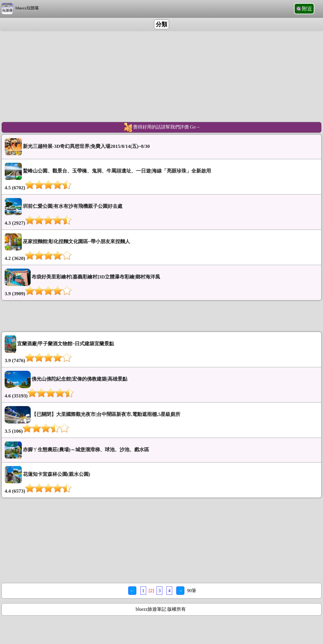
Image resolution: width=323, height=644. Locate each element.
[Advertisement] (161, 72)
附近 (307, 9)
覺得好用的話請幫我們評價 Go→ (161, 127)
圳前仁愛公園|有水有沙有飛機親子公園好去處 (161, 212)
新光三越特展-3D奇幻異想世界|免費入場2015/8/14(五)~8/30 (77, 147)
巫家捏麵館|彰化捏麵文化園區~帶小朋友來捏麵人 (161, 247)
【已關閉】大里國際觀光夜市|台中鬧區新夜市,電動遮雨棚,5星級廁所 (161, 420)
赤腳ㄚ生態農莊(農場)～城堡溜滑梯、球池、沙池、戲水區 (77, 450)
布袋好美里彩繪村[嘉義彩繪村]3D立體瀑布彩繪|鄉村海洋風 (161, 283)
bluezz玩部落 (20, 9)
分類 (161, 24)
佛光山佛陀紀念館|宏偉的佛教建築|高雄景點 (161, 385)
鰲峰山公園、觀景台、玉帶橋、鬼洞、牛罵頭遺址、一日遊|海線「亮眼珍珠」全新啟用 (161, 177)
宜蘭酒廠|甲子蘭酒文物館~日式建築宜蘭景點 (161, 349)
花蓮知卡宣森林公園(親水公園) (161, 480)
